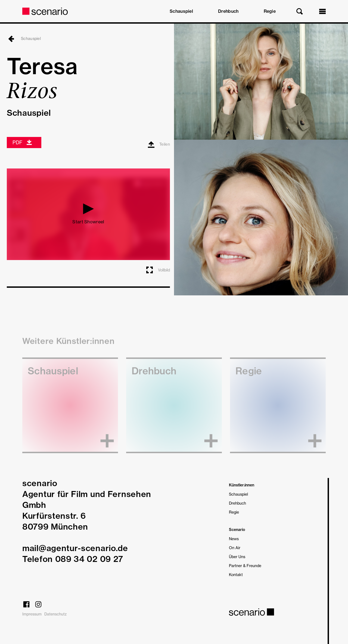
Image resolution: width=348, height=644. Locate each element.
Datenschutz (55, 614)
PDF (23, 143)
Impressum (32, 614)
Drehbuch (228, 11)
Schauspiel (181, 11)
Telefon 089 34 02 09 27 (73, 559)
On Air (235, 548)
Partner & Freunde (245, 566)
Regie (270, 11)
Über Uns (237, 557)
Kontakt (236, 575)
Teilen (159, 145)
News (234, 539)
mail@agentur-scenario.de (75, 548)
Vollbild (158, 270)
